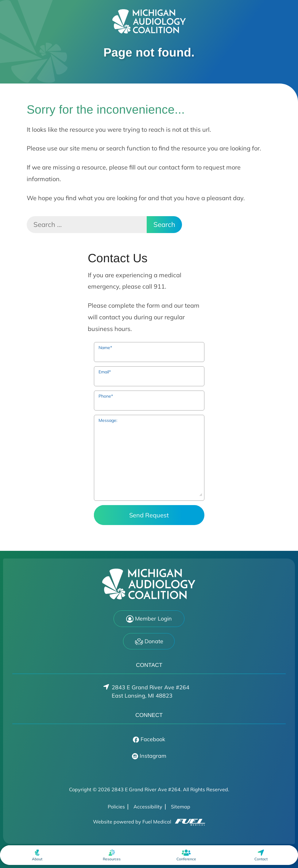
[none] (37, 855)
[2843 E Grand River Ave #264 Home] (149, 21)
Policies (116, 807)
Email (105, 372)
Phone (106, 396)
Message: (108, 420)
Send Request (149, 515)
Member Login (149, 619)
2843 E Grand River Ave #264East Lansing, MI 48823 (151, 691)
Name (105, 348)
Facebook (149, 739)
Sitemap (181, 807)
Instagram (149, 756)
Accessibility (148, 807)
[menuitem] (37, 855)
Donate (149, 642)
